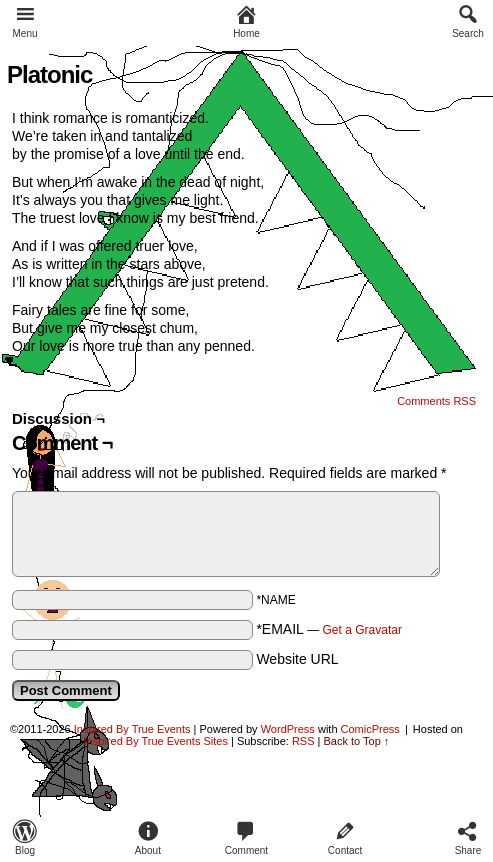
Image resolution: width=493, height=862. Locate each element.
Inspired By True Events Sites (156, 741)
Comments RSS (436, 401)
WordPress (288, 729)
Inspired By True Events (132, 729)
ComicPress (370, 729)
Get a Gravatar (362, 630)
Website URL (297, 659)
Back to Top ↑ (357, 741)
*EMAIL (329, 629)
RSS (303, 741)
